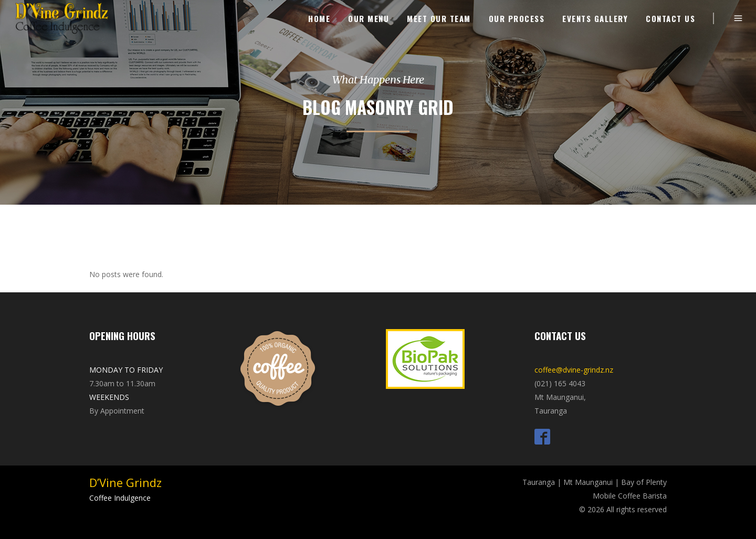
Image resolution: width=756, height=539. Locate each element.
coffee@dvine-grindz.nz (574, 370)
